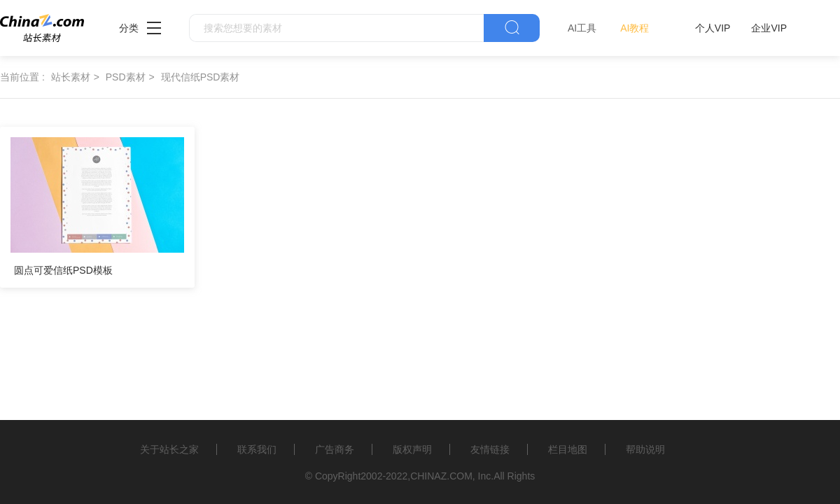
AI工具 (582, 28)
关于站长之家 (169, 449)
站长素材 (71, 77)
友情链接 (490, 449)
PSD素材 (126, 77)
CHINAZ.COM (441, 476)
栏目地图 (568, 449)
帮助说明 (645, 449)
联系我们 (257, 449)
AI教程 (635, 28)
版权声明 (412, 449)
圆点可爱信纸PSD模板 (63, 270)
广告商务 (335, 449)
